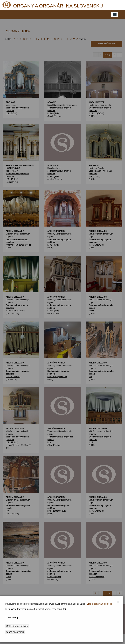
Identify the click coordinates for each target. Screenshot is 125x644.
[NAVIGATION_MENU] (115, 14)
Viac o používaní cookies (99, 604)
